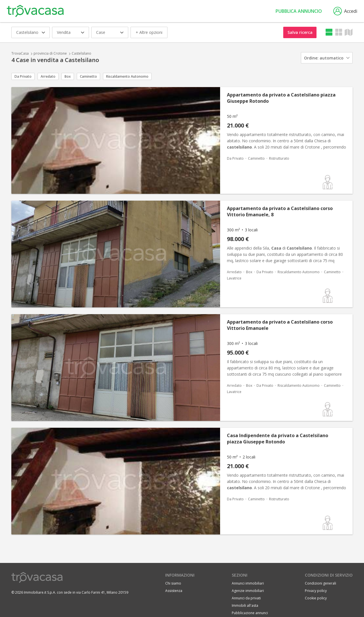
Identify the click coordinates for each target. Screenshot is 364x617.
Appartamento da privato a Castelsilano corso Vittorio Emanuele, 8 (280, 211)
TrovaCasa (20, 53)
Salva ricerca (300, 32)
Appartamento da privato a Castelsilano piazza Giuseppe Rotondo (281, 98)
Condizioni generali (320, 583)
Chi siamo (173, 583)
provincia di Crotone (50, 53)
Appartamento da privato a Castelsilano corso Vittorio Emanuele (280, 325)
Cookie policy (316, 598)
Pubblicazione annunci (250, 613)
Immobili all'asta (245, 605)
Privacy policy (316, 591)
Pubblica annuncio (299, 11)
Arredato (48, 76)
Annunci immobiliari (248, 583)
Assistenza (174, 591)
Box (68, 76)
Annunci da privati (246, 598)
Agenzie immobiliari (248, 591)
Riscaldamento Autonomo (127, 76)
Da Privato (23, 76)
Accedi (345, 11)
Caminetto (88, 76)
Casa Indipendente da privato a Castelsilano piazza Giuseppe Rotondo (278, 439)
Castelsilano (81, 53)
